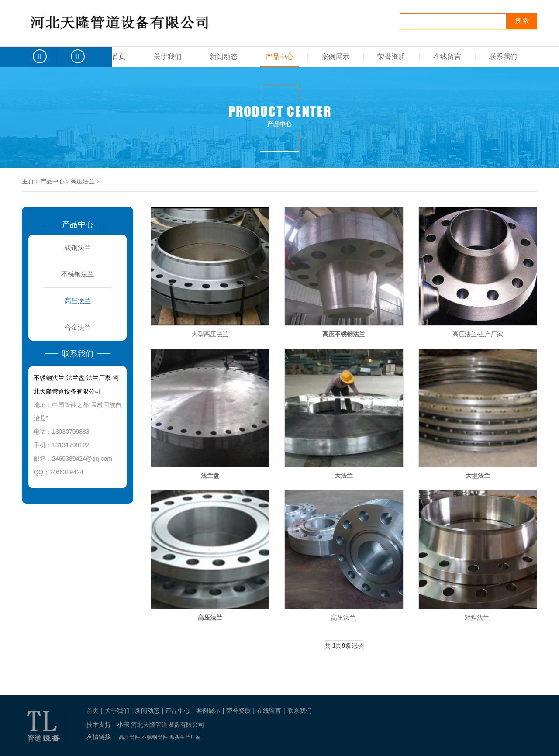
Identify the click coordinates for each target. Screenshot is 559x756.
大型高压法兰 (210, 334)
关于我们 (168, 57)
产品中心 (279, 57)
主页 (28, 181)
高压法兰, (344, 617)
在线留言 (447, 57)
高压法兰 (83, 181)
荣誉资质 (391, 57)
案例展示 (335, 57)
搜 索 (522, 21)
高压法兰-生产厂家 (478, 334)
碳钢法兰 (78, 247)
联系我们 (503, 57)
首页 (119, 57)
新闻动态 (224, 57)
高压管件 (129, 737)
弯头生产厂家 (185, 737)
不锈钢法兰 (78, 274)
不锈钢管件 (155, 737)
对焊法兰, (478, 617)
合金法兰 (78, 327)
